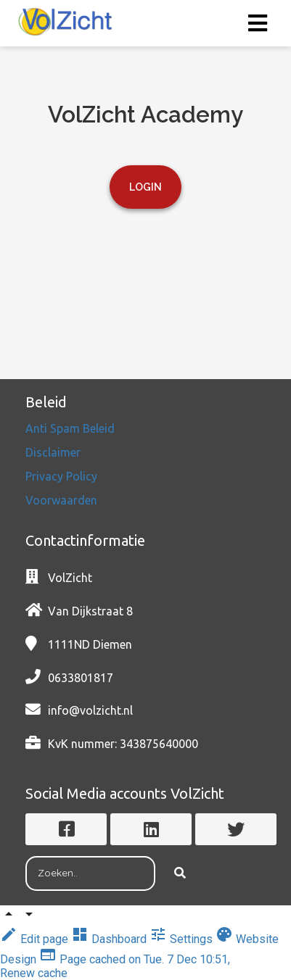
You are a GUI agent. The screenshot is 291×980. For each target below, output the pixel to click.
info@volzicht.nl (90, 710)
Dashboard (110, 939)
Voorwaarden (61, 500)
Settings (183, 939)
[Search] (180, 873)
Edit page (36, 939)
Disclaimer (54, 452)
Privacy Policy (63, 476)
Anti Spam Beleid (71, 428)
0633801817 (81, 678)
